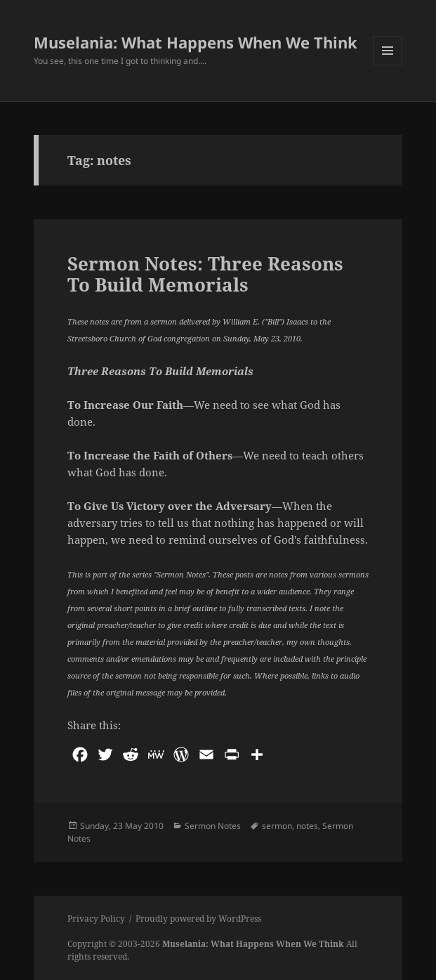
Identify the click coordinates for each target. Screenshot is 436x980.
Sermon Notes (213, 826)
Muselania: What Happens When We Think (196, 42)
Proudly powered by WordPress (198, 919)
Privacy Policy (96, 919)
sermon (277, 826)
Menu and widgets (388, 65)
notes (307, 826)
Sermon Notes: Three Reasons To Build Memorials (205, 274)
